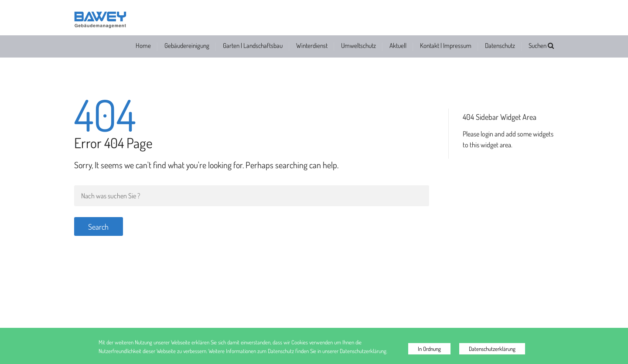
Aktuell (398, 46)
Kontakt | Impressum (446, 46)
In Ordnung (429, 349)
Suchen (541, 46)
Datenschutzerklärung (492, 349)
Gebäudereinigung (187, 46)
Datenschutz (500, 46)
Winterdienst (312, 46)
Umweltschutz (358, 46)
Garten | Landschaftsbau (253, 46)
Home (143, 46)
